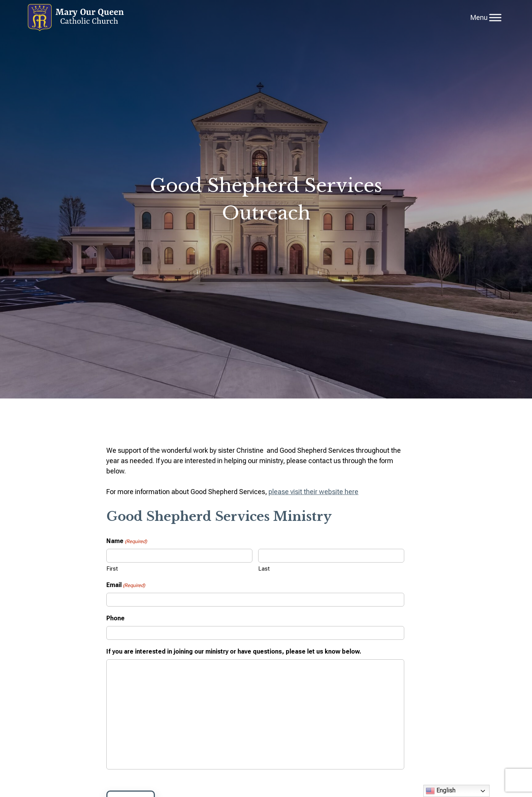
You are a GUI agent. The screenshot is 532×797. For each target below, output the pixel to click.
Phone (116, 618)
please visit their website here (313, 492)
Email (126, 585)
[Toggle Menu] (495, 17)
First (112, 569)
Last (264, 569)
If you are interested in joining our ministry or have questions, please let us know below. (234, 651)
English (441, 791)
